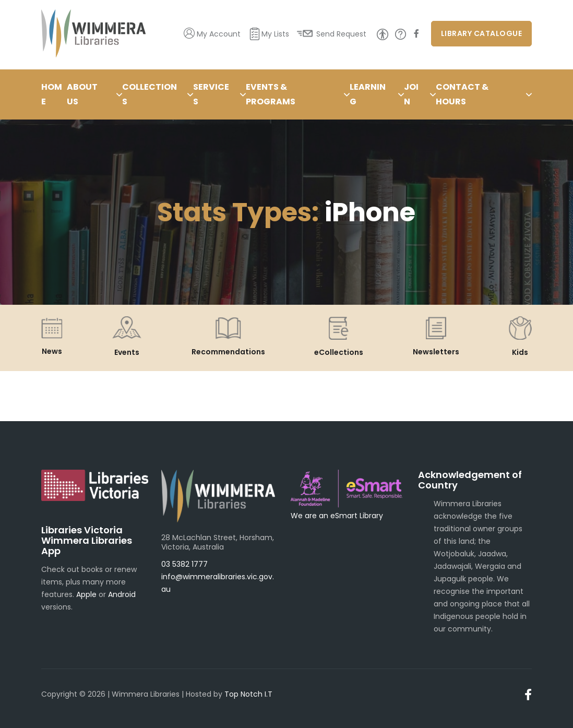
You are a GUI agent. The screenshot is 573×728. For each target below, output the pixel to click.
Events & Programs (271, 94)
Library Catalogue (482, 33)
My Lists (275, 34)
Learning (368, 94)
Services (211, 94)
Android (122, 594)
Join (411, 94)
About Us (82, 94)
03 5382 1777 (184, 564)
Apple (86, 594)
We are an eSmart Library (337, 516)
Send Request (341, 34)
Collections (150, 94)
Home (52, 94)
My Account (219, 34)
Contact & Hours (462, 94)
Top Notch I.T (248, 694)
